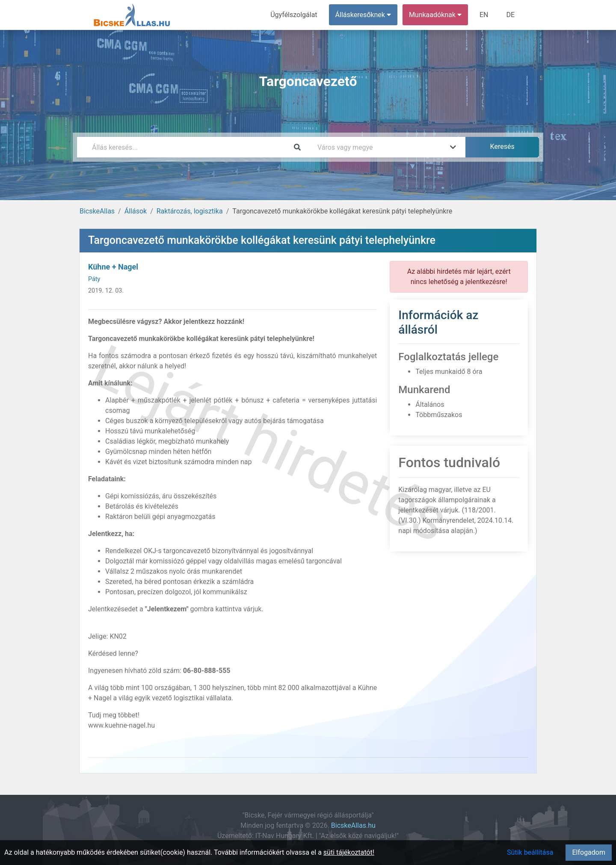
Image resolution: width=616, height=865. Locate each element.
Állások (136, 211)
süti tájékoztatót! (349, 852)
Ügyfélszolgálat (294, 15)
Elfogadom (589, 852)
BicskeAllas (97, 211)
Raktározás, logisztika (190, 211)
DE (510, 15)
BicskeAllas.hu (353, 825)
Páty (94, 279)
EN (484, 15)
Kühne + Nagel (113, 267)
